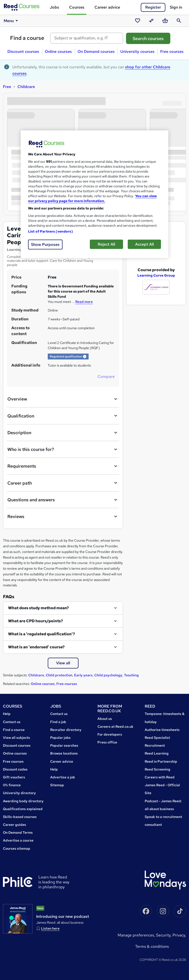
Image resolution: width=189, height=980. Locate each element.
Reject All (106, 244)
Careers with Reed (160, 777)
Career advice (107, 7)
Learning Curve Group (156, 266)
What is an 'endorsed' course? (36, 647)
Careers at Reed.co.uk (115, 727)
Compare (106, 377)
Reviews (63, 517)
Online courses (58, 52)
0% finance (12, 785)
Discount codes (15, 769)
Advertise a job (63, 777)
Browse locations (64, 753)
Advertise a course (18, 840)
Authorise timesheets (162, 730)
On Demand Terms (18, 832)
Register (153, 7)
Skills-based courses (20, 817)
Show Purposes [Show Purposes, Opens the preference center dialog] (45, 244)
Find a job (58, 722)
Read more (84, 302)
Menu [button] (12, 21)
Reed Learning (157, 753)
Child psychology (108, 675)
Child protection (59, 675)
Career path (63, 483)
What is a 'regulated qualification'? (42, 634)
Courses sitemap (17, 848)
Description (63, 433)
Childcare (26, 87)
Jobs (54, 7)
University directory (19, 793)
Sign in (176, 7)
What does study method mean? (39, 608)
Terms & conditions (152, 946)
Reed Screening (157, 769)
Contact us (12, 722)
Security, (164, 935)
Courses (77, 7)
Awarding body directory (23, 801)
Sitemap (57, 785)
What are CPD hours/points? (36, 621)
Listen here (50, 928)
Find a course (27, 38)
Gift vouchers (14, 777)
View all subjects (16, 738)
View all (63, 663)
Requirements (63, 466)
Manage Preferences (136, 935)
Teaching (131, 675)
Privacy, (179, 935)
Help (7, 714)
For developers (110, 734)
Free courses (172, 52)
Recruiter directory (66, 730)
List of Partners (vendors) (50, 231)
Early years (83, 675)
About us (105, 719)
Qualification (63, 416)
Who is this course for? (63, 449)
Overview (63, 399)
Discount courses (23, 52)
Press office (107, 742)
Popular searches (64, 745)
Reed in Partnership (161, 761)
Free (7, 87)
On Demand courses (96, 52)
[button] (85, 356)
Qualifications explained (23, 809)
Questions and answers (63, 500)
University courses (137, 52)
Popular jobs (60, 738)
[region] (94, 194)
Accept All (144, 244)
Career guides (15, 825)
